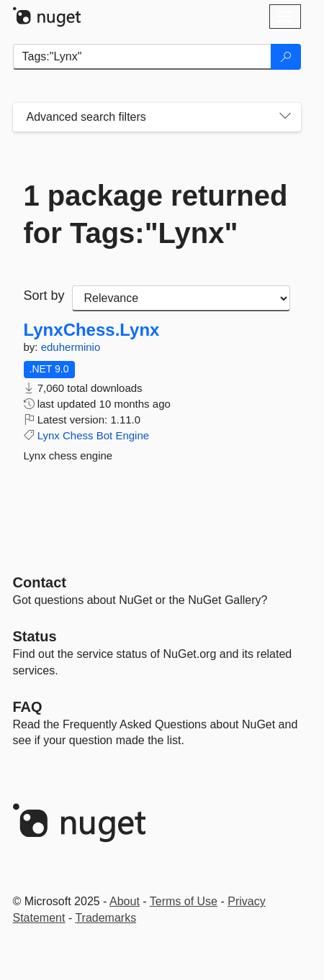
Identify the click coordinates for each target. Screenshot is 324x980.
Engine (132, 435)
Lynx (49, 435)
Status (35, 636)
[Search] (286, 57)
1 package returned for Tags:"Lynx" (156, 214)
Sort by (44, 296)
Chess (78, 435)
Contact (40, 582)
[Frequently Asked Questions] (28, 707)
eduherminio (71, 347)
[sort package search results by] (181, 298)
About (125, 901)
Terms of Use (184, 901)
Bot (105, 435)
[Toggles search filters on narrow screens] (285, 117)
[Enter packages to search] (142, 57)
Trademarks (105, 918)
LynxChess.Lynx (92, 330)
